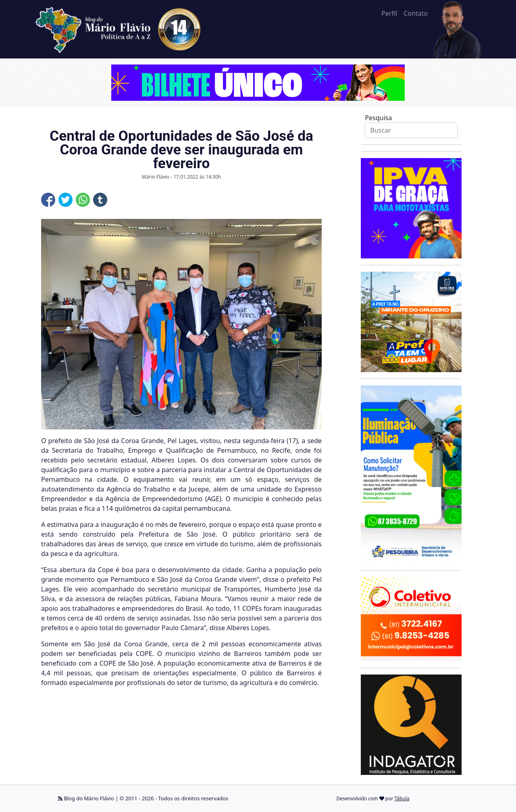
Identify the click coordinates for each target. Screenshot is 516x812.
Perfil (389, 13)
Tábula (402, 798)
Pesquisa (378, 118)
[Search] (411, 130)
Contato (416, 13)
